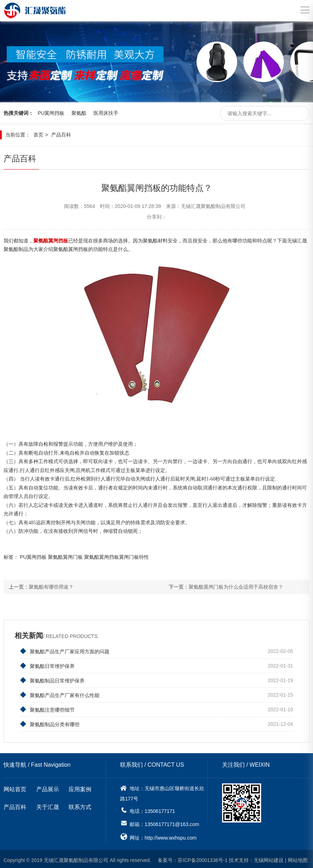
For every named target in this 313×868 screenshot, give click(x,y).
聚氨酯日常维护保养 (47, 664)
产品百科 (61, 132)
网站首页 (15, 787)
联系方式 (80, 805)
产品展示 (48, 787)
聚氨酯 (79, 110)
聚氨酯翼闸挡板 (102, 555)
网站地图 (298, 858)
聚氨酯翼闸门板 (65, 555)
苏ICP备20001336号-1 (203, 858)
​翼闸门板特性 (134, 555)
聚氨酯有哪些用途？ (51, 585)
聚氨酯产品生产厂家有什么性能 (60, 693)
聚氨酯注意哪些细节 (47, 708)
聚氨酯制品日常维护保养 (52, 679)
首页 (38, 132)
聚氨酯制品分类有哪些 (50, 722)
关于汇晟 (48, 805)
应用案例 (80, 787)
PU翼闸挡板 (51, 110)
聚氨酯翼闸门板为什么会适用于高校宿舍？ (236, 585)
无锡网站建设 (269, 858)
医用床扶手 (106, 110)
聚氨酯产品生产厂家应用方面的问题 (65, 649)
